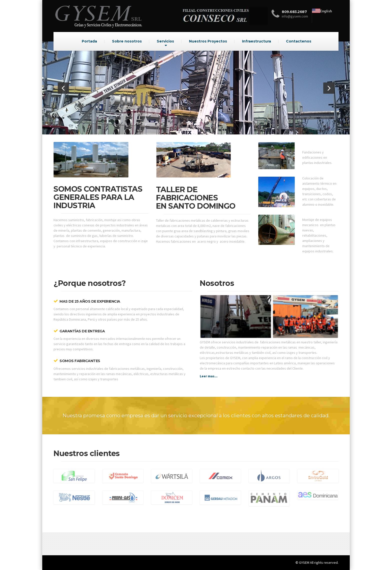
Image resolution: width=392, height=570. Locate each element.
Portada (89, 41)
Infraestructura (256, 41)
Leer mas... (209, 376)
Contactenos (299, 41)
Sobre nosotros (127, 41)
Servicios (165, 41)
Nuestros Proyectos (208, 41)
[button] (63, 88)
